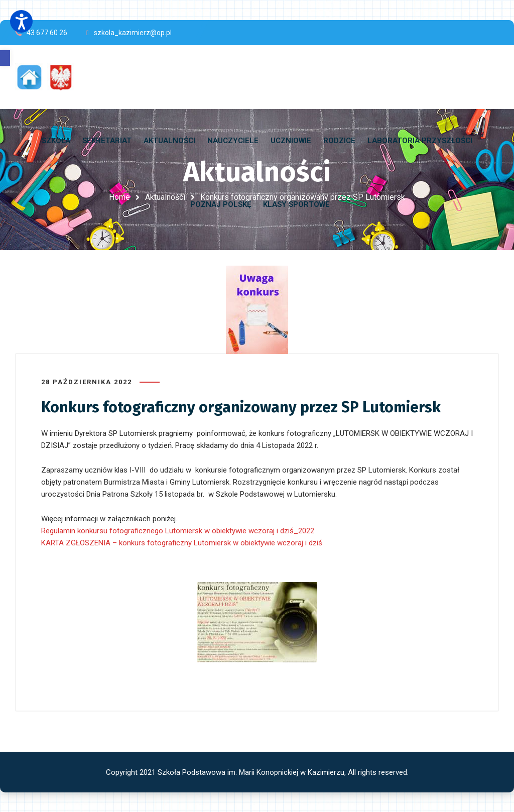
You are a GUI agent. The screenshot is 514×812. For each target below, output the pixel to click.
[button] (5, 58)
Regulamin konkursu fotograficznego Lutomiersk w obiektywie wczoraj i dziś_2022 (178, 530)
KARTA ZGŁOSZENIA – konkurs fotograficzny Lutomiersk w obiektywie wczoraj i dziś (182, 542)
